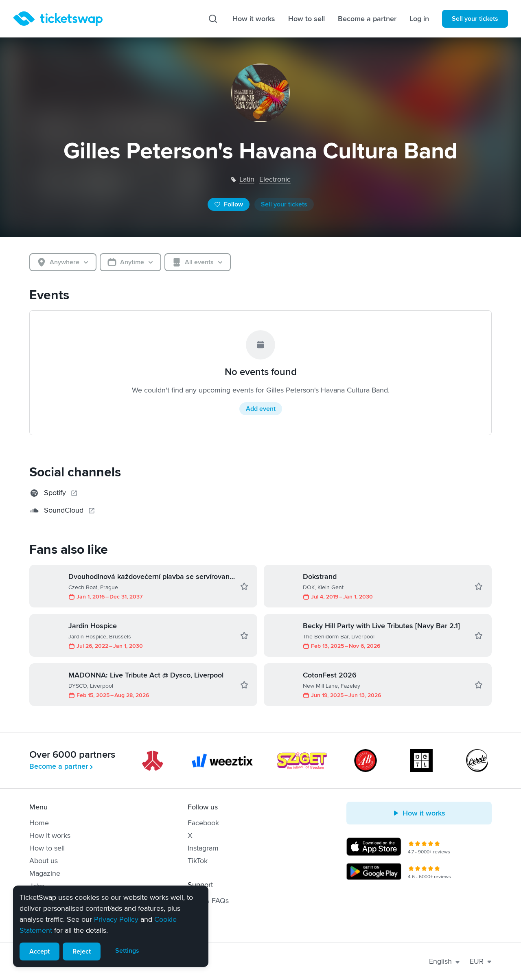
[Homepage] (58, 19)
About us (44, 861)
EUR (481, 961)
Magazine (45, 873)
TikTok (198, 861)
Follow (229, 204)
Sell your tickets (475, 19)
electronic (275, 179)
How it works (254, 19)
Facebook (203, 823)
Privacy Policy (116, 919)
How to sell (306, 19)
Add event (261, 409)
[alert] (111, 926)
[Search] (213, 19)
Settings (127, 951)
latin (247, 179)
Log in (419, 19)
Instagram (203, 848)
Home (39, 823)
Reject (82, 951)
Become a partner (367, 19)
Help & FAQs (208, 901)
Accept (39, 951)
